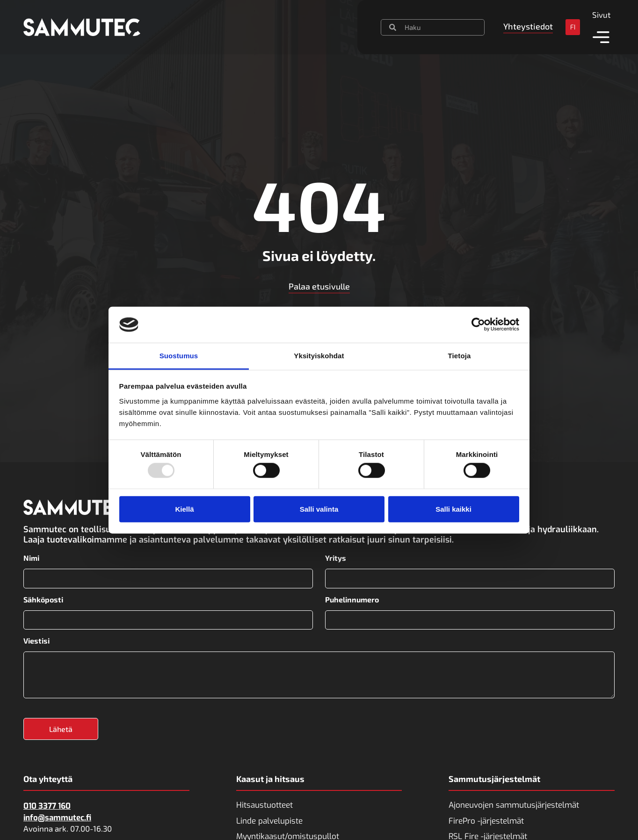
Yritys (336, 558)
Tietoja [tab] (460, 356)
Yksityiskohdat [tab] (319, 356)
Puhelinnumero (352, 599)
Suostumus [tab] (179, 356)
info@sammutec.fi (57, 816)
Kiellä (184, 509)
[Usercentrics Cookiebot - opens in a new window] (478, 325)
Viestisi (36, 640)
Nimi (31, 558)
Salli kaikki (453, 509)
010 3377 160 (47, 805)
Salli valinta (319, 509)
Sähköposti (43, 599)
